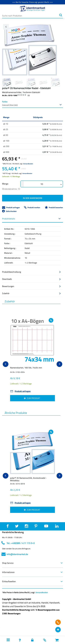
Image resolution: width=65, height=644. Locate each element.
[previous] (6, 364)
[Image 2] (31, 82)
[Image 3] (43, 82)
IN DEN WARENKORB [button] (33, 198)
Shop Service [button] (32, 563)
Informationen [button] (32, 572)
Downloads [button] (31, 279)
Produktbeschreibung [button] (31, 272)
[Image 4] (55, 82)
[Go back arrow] (6, 27)
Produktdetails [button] (31, 219)
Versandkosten (28, 164)
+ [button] (61, 184)
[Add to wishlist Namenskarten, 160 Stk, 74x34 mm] (51, 320)
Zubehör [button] (31, 293)
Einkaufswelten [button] (32, 581)
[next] (59, 364)
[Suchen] (61, 15)
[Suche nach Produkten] (30, 15)
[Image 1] (19, 82)
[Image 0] (7, 82)
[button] (32, 368)
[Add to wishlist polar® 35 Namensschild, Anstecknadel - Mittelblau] (51, 432)
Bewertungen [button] (31, 286)
